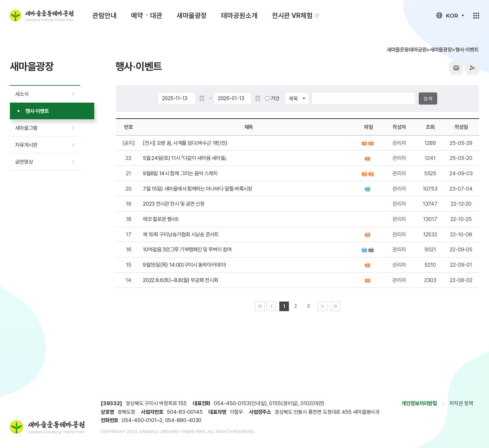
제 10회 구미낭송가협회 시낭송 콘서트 (181, 234)
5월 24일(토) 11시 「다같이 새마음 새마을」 (185, 158)
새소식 (22, 94)
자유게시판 (26, 145)
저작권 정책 (461, 403)
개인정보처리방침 (419, 403)
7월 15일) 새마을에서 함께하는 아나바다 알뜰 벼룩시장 (198, 189)
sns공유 (472, 68)
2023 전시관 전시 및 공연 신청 (174, 204)
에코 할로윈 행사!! (161, 219)
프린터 (456, 68)
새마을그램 (26, 128)
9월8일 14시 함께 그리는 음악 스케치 (180, 173)
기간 (275, 98)
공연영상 (24, 162)
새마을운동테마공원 (42, 16)
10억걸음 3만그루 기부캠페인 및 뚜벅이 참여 (187, 249)
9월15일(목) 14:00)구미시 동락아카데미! (184, 265)
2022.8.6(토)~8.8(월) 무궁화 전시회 (180, 280)
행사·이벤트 (37, 111)
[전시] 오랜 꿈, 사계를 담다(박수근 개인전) (185, 143)
